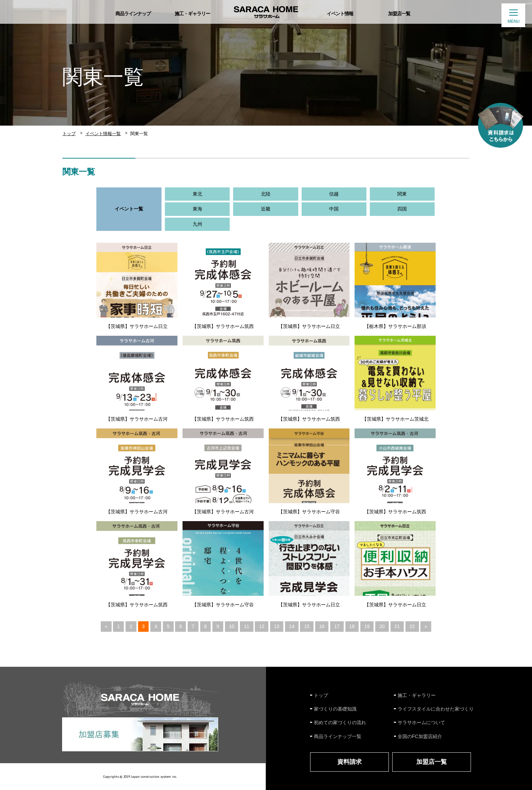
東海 (197, 209)
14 (292, 626)
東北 (197, 194)
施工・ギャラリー (417, 695)
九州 (197, 224)
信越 (334, 194)
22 (412, 626)
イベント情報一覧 (103, 134)
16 (322, 626)
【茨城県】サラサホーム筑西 (223, 326)
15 (307, 626)
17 (337, 626)
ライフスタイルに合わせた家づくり (436, 709)
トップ (69, 134)
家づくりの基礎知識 (335, 709)
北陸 (266, 194)
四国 (402, 209)
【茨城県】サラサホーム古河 (137, 419)
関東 (402, 194)
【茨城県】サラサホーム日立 (137, 326)
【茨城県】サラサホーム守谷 (309, 512)
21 (397, 626)
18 (352, 626)
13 (277, 626)
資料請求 (349, 762)
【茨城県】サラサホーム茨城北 (395, 419)
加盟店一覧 (432, 762)
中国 (334, 209)
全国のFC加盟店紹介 (420, 736)
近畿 (266, 209)
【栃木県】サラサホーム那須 (395, 326)
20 (382, 626)
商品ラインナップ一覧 (338, 736)
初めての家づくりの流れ (340, 722)
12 (262, 626)
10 (232, 626)
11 (247, 626)
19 (367, 626)
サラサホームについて (421, 722)
